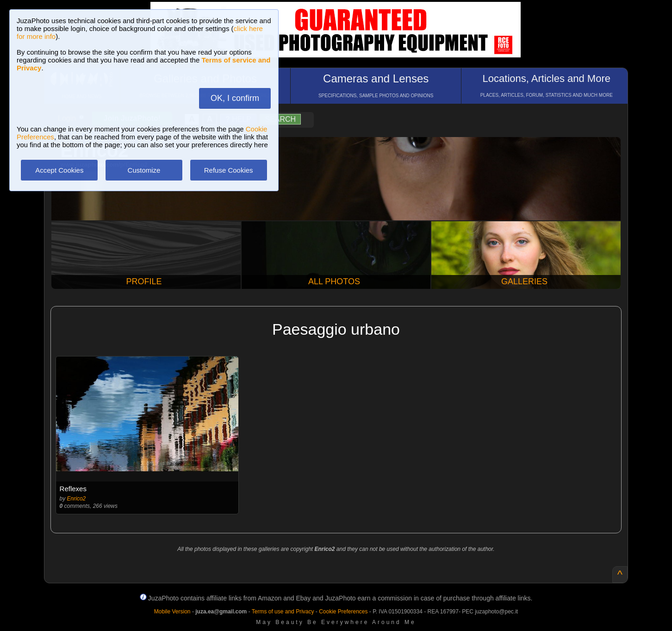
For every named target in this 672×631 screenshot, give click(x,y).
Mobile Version (172, 612)
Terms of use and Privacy (283, 612)
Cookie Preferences (343, 612)
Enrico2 (77, 499)
